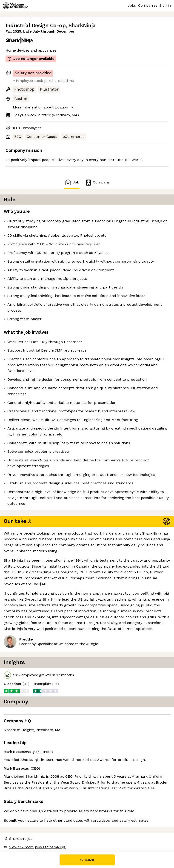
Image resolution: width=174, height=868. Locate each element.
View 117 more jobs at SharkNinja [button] (35, 847)
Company (97, 182)
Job (72, 182)
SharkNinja (82, 26)
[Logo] (15, 6)
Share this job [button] (18, 839)
